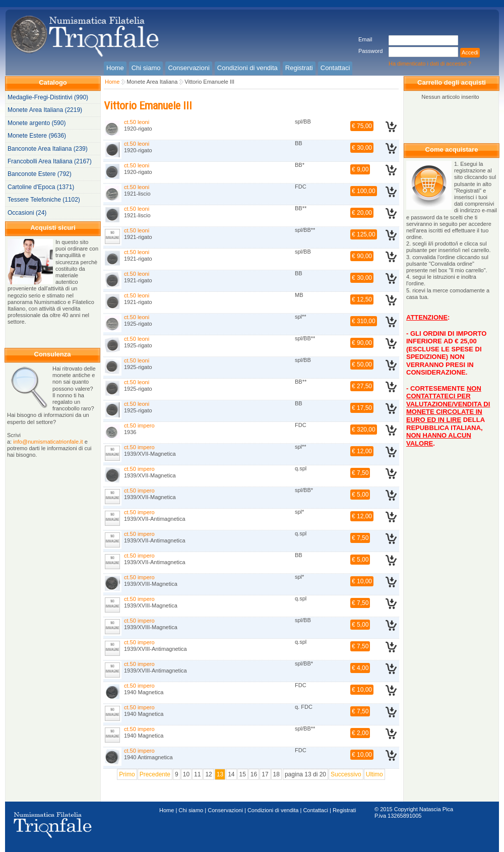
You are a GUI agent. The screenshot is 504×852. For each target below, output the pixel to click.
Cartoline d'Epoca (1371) (41, 187)
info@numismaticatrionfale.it (48, 442)
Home (112, 82)
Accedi (470, 52)
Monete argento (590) (37, 123)
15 (243, 774)
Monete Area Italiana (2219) (45, 110)
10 (186, 774)
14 (231, 774)
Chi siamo (191, 810)
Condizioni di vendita (273, 810)
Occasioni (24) (27, 213)
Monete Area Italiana (152, 82)
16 (254, 774)
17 (265, 774)
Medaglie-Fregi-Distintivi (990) (48, 97)
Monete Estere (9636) (37, 136)
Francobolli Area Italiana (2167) (50, 161)
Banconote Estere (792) (40, 174)
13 (220, 774)
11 (197, 774)
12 (208, 774)
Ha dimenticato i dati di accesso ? (430, 64)
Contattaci (316, 810)
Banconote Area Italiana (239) (48, 149)
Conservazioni (225, 810)
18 (276, 774)
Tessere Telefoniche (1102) (44, 200)
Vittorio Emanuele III (209, 82)
